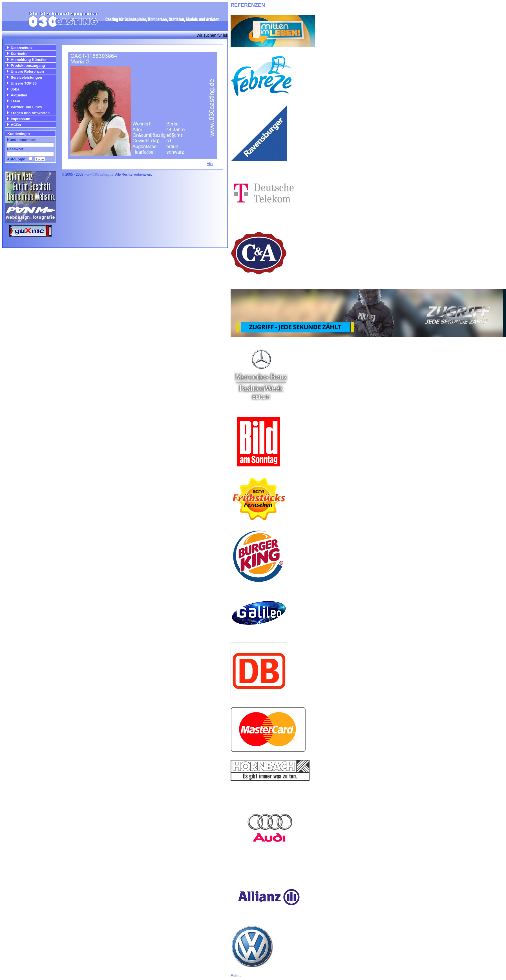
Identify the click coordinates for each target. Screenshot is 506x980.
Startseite (19, 54)
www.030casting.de (99, 175)
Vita (210, 164)
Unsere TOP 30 (24, 83)
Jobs (15, 89)
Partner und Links (26, 107)
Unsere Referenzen (27, 71)
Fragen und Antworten (30, 113)
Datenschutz (22, 48)
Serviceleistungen (26, 77)
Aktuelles (19, 95)
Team (15, 101)
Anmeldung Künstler (29, 60)
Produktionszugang (28, 66)
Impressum (20, 119)
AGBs (16, 125)
